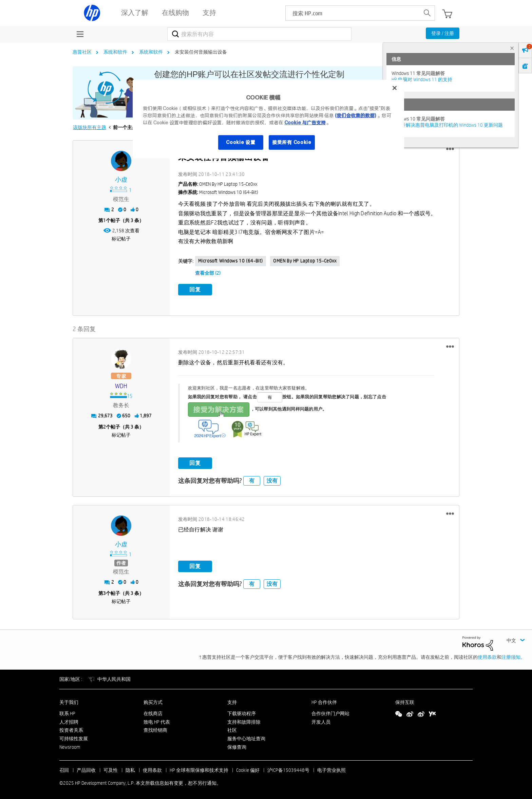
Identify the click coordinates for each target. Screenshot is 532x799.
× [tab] (512, 48)
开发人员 (321, 721)
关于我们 (69, 701)
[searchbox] (353, 13)
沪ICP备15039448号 (288, 769)
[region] (268, 119)
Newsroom (70, 746)
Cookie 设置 (241, 142)
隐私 (130, 769)
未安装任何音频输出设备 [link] (201, 52)
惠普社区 (82, 52)
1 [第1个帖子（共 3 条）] (104, 220)
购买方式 (153, 701)
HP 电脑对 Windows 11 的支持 (422, 79)
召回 (64, 769)
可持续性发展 (74, 738)
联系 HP (67, 712)
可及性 (111, 769)
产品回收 (86, 769)
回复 (195, 289)
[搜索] (259, 34)
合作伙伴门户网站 (330, 712)
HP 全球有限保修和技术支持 (199, 769)
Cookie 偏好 (248, 769)
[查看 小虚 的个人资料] (121, 180)
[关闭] (395, 88)
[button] (450, 149)
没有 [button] (272, 480)
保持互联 (405, 701)
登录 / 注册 (443, 33)
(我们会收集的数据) (355, 115)
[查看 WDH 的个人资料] (121, 385)
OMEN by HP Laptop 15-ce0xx (305, 261)
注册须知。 (513, 656)
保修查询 (237, 746)
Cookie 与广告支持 (305, 123)
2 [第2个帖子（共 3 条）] (104, 425)
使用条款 (487, 656)
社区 (232, 729)
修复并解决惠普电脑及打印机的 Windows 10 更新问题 (447, 125)
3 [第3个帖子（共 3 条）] (104, 592)
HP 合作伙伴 (324, 701)
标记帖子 (121, 239)
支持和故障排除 (244, 721)
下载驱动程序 (242, 712)
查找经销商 (155, 729)
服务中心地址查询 (246, 738)
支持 (232, 701)
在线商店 (153, 712)
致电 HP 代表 (157, 721)
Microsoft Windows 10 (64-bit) (231, 261)
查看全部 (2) (208, 273)
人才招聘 (69, 721)
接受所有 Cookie (292, 142)
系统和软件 (115, 52)
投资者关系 (71, 729)
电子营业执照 (331, 769)
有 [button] (252, 480)
